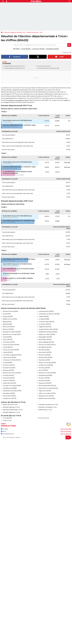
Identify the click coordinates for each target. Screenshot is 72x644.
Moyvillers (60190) (44, 360)
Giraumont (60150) (9, 381)
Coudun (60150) (8, 352)
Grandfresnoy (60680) (10, 388)
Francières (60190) (9, 378)
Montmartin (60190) (45, 352)
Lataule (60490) (44, 316)
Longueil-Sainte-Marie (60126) (48, 329)
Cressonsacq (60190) (9, 357)
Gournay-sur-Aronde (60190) (12, 386)
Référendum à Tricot (45, 410)
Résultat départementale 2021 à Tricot (15, 66)
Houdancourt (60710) (10, 398)
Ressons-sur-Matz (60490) (47, 373)
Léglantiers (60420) (45, 327)
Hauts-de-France (32, 32)
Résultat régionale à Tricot (11, 407)
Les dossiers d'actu (7, 434)
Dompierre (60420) (9, 368)
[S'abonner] (36, 437)
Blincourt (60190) (8, 329)
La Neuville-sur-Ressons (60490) (49, 314)
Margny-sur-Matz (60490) (47, 334)
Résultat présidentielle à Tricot (13, 410)
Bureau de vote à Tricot (10, 405)
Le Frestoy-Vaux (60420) (46, 322)
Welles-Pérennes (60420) (47, 398)
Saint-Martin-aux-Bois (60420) (48, 388)
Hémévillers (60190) (9, 396)
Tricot (39, 68)
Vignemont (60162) (45, 391)
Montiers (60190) (44, 350)
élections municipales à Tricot (18, 100)
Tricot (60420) (7, 418)
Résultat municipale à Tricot (48, 407)
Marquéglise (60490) (45, 337)
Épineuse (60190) (8, 370)
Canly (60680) (7, 337)
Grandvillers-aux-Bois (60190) (12, 391)
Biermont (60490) (9, 327)
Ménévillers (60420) (45, 339)
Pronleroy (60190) (44, 368)
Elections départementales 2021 (15, 32)
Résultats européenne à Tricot (48, 405)
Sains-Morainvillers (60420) (47, 386)
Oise (41, 32)
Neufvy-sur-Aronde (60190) (47, 363)
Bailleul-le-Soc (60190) (10, 319)
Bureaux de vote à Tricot (44, 66)
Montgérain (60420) (52, 49)
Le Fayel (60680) (44, 319)
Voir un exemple (66, 429)
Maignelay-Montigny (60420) (48, 332)
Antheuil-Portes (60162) (10, 311)
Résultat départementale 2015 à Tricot (14, 68)
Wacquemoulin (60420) (46, 396)
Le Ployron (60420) (38, 49)
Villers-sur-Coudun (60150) (47, 393)
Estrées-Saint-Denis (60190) (12, 373)
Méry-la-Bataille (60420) (46, 342)
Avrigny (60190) (8, 316)
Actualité (4, 429)
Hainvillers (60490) (9, 393)
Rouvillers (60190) (44, 381)
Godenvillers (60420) (9, 383)
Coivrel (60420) (26, 49)
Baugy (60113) (7, 322)
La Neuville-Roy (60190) (46, 311)
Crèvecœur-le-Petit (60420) (12, 360)
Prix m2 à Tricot (44, 418)
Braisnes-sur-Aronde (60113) (12, 334)
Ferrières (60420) (8, 375)
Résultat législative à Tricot (11, 412)
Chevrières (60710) (9, 342)
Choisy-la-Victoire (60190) (11, 345)
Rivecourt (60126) (44, 378)
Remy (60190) (43, 370)
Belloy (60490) (7, 324)
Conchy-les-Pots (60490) (11, 350)
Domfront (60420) (9, 365)
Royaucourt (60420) (45, 383)
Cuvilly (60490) (7, 363)
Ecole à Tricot (7, 421)
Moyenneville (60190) (45, 357)
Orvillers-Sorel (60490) (46, 365)
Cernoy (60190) (8, 339)
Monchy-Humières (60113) (47, 345)
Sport (3, 431)
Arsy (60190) (7, 314)
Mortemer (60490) (45, 355)
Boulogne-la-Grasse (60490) (12, 332)
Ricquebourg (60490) (45, 375)
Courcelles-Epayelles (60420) (12, 355)
